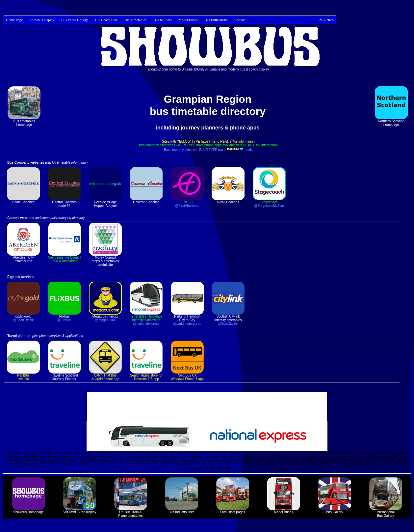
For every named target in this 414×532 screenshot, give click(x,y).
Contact (284, 20)
